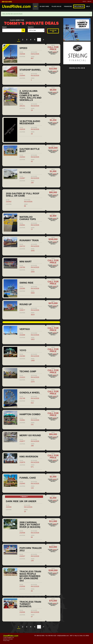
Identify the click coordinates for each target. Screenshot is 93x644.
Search (4, 27)
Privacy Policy (6, 641)
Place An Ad (57, 6)
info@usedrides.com (63, 636)
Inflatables (79, 6)
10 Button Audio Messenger (30, 122)
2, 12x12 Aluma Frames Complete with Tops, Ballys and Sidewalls (30, 96)
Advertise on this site (77, 68)
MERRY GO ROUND (30, 435)
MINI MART (26, 262)
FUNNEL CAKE (28, 478)
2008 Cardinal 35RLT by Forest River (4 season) (30, 525)
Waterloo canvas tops (28, 218)
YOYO (23, 350)
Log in (84, 1)
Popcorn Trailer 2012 (31, 549)
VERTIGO (25, 329)
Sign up (89, 1)
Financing (68, 6)
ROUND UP (26, 304)
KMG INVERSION (29, 457)
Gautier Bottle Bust (30, 150)
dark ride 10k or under (21, 501)
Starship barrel (30, 70)
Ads (36, 6)
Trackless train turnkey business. (30, 604)
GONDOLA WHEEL (30, 393)
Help (88, 6)
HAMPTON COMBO (30, 414)
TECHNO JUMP (28, 371)
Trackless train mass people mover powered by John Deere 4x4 (30, 576)
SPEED (23, 48)
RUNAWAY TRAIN (29, 240)
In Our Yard (44, 6)
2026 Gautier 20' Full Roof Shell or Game (23, 195)
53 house (25, 172)
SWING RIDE (26, 283)
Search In (31, 27)
